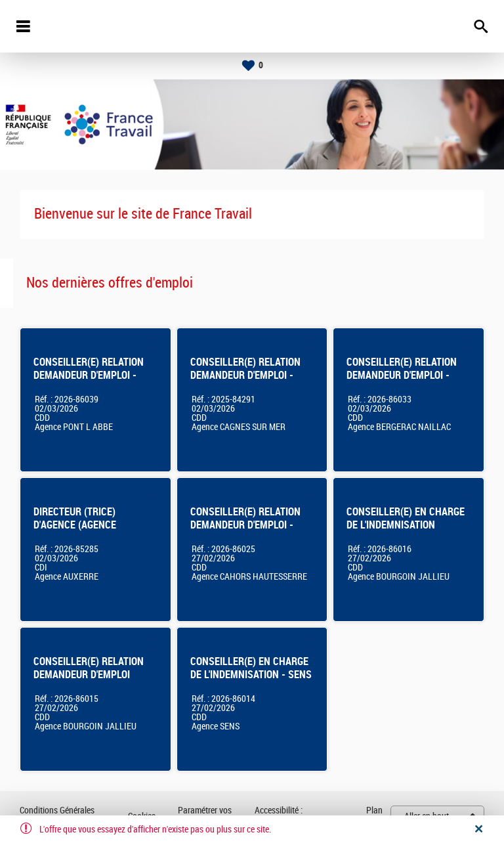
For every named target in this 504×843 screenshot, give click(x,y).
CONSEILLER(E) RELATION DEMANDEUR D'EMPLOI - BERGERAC (402, 375)
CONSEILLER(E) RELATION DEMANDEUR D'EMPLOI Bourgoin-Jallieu (89, 675)
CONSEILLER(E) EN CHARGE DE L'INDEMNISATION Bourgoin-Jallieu (406, 525)
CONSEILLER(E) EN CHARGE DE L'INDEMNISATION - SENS (251, 668)
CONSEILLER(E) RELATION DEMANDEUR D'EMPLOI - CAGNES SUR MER (245, 375)
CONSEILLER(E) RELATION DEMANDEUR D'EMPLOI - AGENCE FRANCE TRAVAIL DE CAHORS (245, 531)
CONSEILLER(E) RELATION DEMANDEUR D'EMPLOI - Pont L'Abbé (89, 375)
